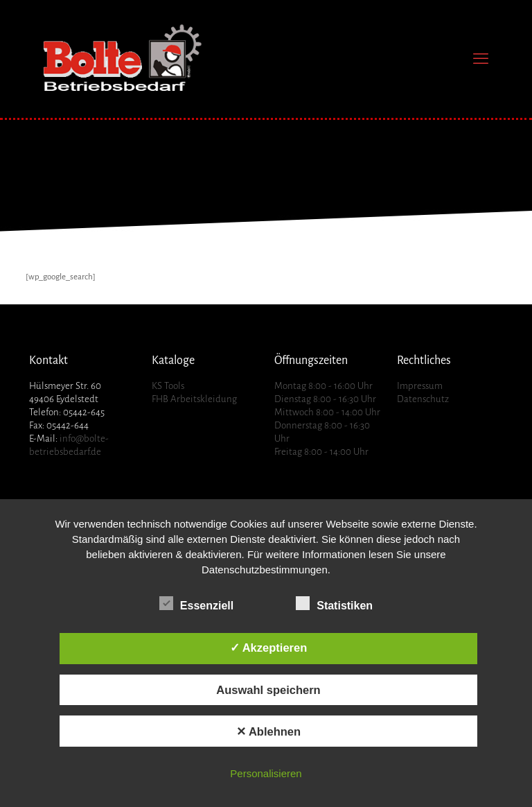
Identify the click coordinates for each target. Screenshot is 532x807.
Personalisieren (266, 773)
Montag (290, 386)
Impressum (420, 386)
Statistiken (334, 604)
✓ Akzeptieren (269, 648)
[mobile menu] (481, 59)
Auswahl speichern (268, 690)
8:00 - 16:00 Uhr (340, 386)
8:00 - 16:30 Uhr (345, 399)
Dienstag (293, 399)
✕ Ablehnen (268, 731)
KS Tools (168, 386)
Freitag (288, 452)
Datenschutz (423, 399)
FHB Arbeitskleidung (194, 399)
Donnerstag (298, 425)
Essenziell (196, 604)
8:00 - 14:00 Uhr (348, 412)
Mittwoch (294, 412)
